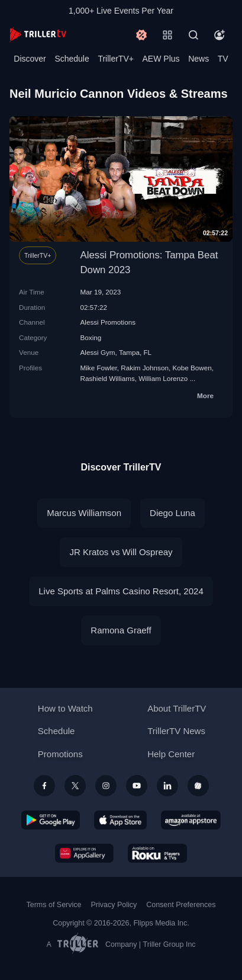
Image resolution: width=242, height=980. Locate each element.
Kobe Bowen (192, 368)
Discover (30, 59)
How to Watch (65, 708)
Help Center (171, 754)
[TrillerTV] (38, 35)
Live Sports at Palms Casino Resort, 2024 (121, 591)
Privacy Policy (114, 905)
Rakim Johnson (145, 368)
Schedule (72, 59)
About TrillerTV (177, 708)
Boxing (91, 337)
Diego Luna (172, 513)
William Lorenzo (163, 378)
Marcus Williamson (84, 513)
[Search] (193, 35)
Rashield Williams (108, 378)
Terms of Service (54, 905)
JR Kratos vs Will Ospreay (121, 552)
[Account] (220, 35)
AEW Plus (161, 59)
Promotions (60, 754)
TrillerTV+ (116, 59)
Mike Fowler (99, 368)
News (199, 59)
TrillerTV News (176, 731)
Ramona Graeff (121, 630)
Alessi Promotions (108, 322)
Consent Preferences (181, 905)
